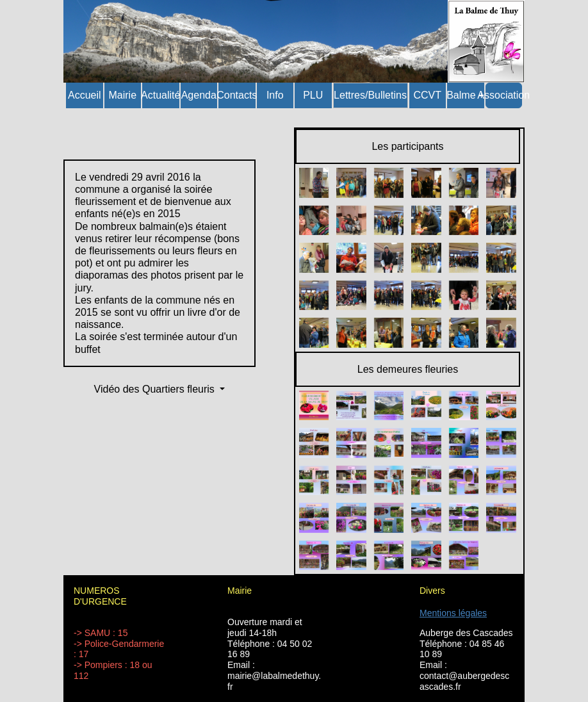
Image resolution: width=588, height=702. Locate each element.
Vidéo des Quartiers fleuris (156, 389)
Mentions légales (453, 613)
